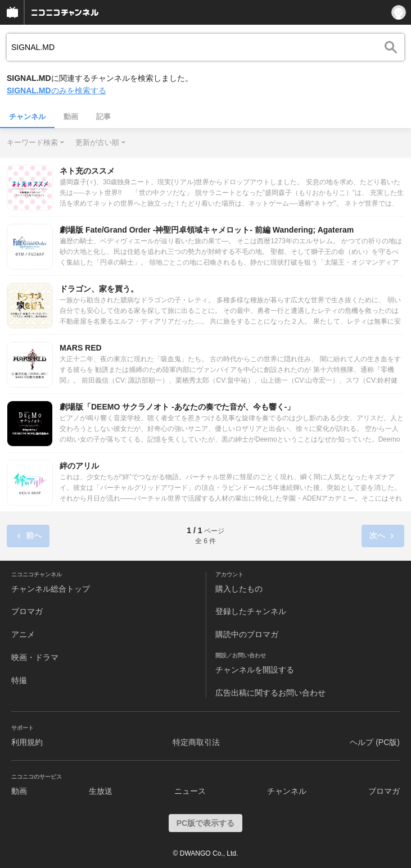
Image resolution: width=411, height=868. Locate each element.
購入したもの (239, 589)
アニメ (23, 634)
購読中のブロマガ (247, 634)
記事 (103, 117)
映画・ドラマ (35, 657)
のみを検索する (57, 90)
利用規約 (27, 742)
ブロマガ (27, 611)
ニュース (190, 791)
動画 (71, 117)
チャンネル (27, 117)
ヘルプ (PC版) (375, 742)
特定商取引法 (196, 742)
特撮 (19, 680)
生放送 (101, 791)
